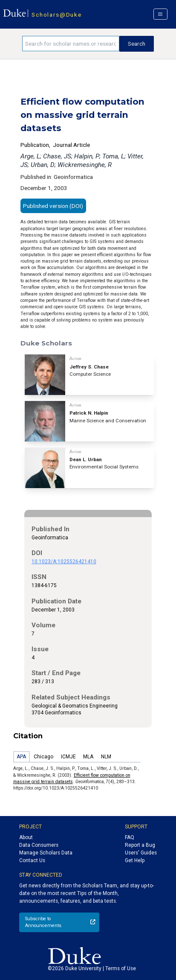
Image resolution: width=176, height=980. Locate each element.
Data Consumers (39, 845)
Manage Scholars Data (46, 853)
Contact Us (32, 860)
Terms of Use (121, 968)
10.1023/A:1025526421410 (64, 562)
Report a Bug (140, 845)
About (26, 837)
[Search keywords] (71, 44)
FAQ (130, 837)
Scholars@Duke (56, 15)
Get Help (135, 860)
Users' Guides (141, 853)
